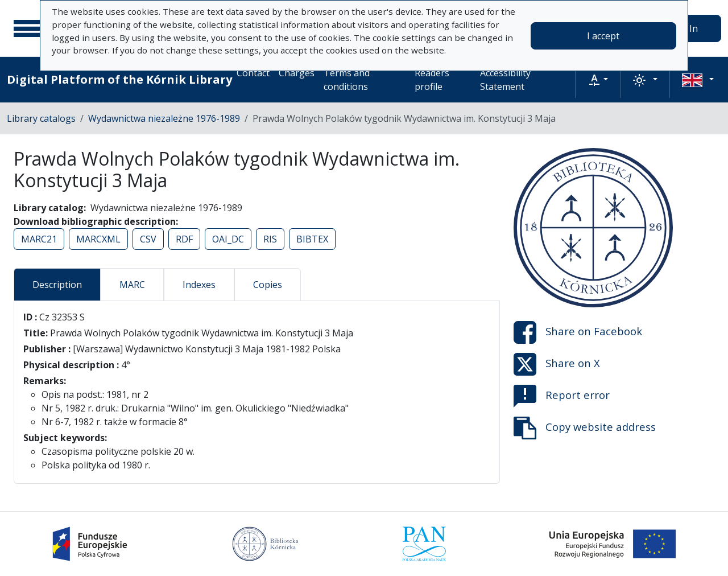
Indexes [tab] (199, 285)
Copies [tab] (268, 285)
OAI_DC (228, 239)
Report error (562, 396)
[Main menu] (28, 28)
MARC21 (39, 239)
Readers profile (432, 80)
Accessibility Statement (505, 80)
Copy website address (585, 428)
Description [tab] (57, 285)
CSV (148, 239)
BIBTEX (312, 239)
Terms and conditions (347, 80)
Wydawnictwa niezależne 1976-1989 (164, 118)
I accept (603, 36)
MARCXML (98, 239)
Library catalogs (41, 118)
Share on (578, 332)
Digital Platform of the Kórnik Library (119, 79)
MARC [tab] (132, 285)
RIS (270, 239)
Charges (297, 73)
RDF (184, 239)
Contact (253, 73)
